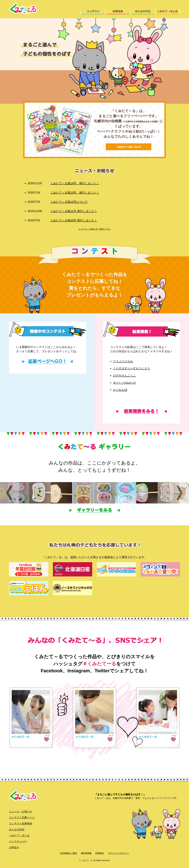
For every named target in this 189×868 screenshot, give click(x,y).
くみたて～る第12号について (58, 202)
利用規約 (100, 853)
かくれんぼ (120, 390)
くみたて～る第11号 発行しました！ (62, 211)
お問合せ (14, 847)
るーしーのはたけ (124, 383)
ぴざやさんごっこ (124, 376)
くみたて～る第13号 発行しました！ (63, 193)
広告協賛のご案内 (69, 853)
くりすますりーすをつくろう (132, 368)
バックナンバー (18, 841)
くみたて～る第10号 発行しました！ (62, 220)
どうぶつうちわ (123, 361)
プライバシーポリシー (118, 853)
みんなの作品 (17, 830)
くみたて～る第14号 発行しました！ (63, 183)
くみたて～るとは (19, 836)
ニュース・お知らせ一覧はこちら (95, 229)
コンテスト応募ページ (22, 818)
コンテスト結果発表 (21, 824)
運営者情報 (86, 853)
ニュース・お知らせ (21, 812)
